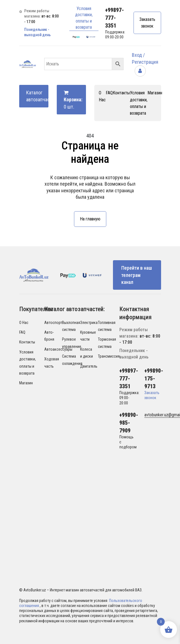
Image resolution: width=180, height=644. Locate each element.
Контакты (121, 93)
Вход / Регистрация (145, 63)
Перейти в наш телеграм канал (137, 275)
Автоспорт (53, 323)
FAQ (109, 93)
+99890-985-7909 (129, 423)
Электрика (89, 323)
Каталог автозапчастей (37, 96)
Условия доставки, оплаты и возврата (84, 18)
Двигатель (89, 366)
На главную (90, 219)
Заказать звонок (147, 23)
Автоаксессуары (58, 349)
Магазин (155, 93)
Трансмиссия (109, 356)
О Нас (24, 323)
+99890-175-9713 (154, 378)
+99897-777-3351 (115, 18)
